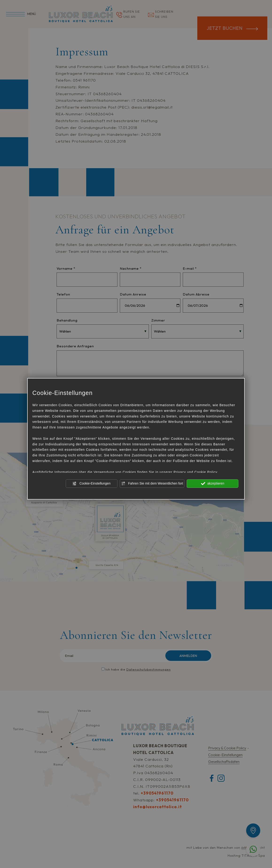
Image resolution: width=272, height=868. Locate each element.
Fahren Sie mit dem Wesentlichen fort (152, 484)
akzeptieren (213, 484)
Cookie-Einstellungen (91, 484)
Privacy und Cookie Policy (196, 472)
